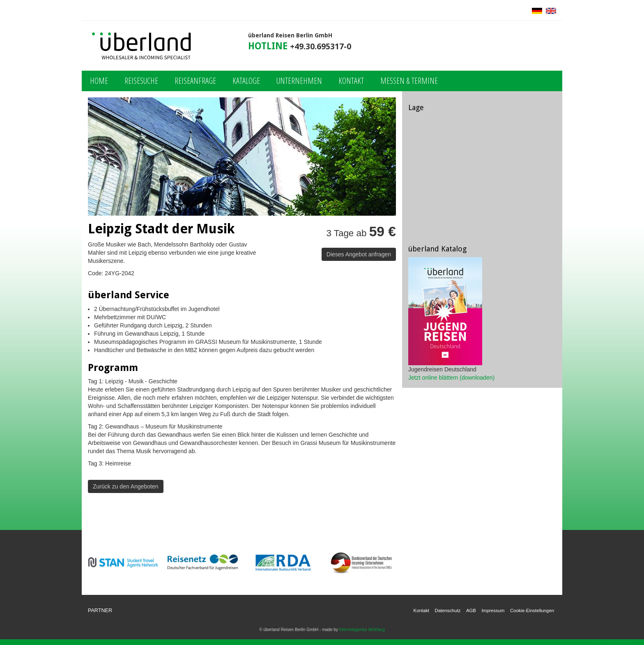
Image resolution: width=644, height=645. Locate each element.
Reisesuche (141, 81)
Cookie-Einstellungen (532, 610)
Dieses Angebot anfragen (359, 254)
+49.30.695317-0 (321, 47)
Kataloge (246, 81)
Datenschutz (448, 610)
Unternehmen (299, 81)
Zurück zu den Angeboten (126, 486)
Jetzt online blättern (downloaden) (451, 378)
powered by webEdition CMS (618, 642)
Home (99, 81)
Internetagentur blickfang (362, 630)
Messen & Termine (409, 81)
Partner (100, 610)
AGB (471, 610)
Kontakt (351, 81)
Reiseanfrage (195, 81)
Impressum (493, 610)
